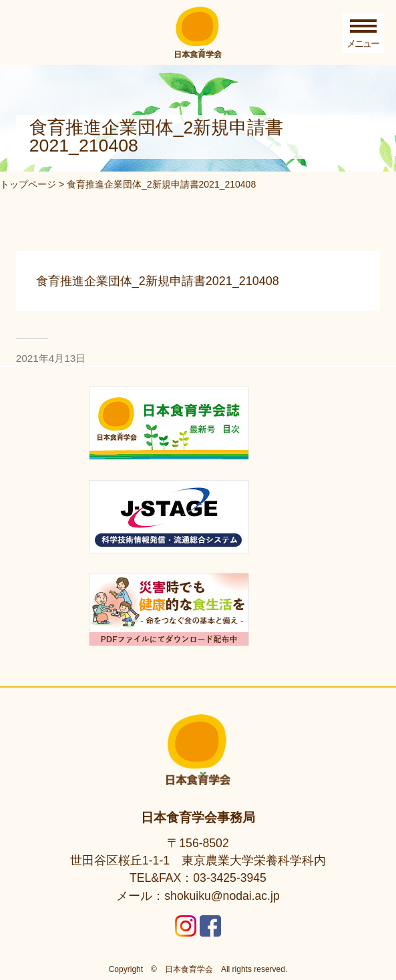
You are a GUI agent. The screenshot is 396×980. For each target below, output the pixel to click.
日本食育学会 (189, 969)
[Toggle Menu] (363, 33)
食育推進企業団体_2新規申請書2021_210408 (158, 281)
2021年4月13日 (51, 358)
